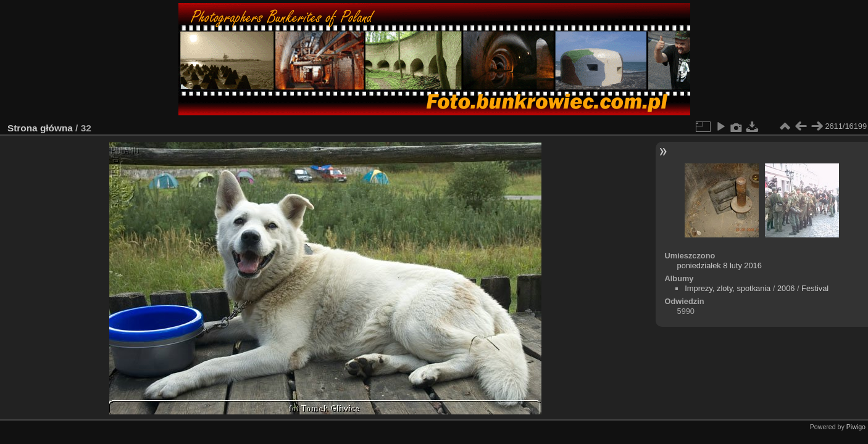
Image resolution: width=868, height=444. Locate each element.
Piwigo (856, 427)
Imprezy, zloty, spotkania (728, 288)
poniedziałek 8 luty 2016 (720, 265)
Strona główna (40, 128)
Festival (815, 288)
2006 (786, 288)
